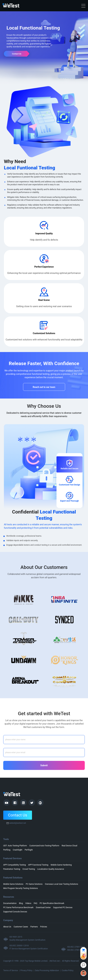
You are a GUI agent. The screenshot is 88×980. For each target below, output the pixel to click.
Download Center (43, 907)
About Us (7, 927)
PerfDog (7, 850)
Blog (21, 903)
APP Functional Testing (38, 865)
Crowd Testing (29, 869)
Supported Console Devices (15, 912)
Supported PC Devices (63, 907)
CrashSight (18, 850)
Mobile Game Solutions (13, 884)
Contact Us (18, 815)
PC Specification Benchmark (52, 903)
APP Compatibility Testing (14, 865)
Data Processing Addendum (47, 970)
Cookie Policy (68, 970)
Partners (34, 927)
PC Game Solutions (34, 884)
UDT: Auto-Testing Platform (15, 846)
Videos (28, 903)
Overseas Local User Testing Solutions (62, 884)
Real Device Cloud (69, 846)
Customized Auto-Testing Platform (44, 846)
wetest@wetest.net (18, 823)
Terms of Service (11, 970)
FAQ (36, 903)
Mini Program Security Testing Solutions (21, 888)
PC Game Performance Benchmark (18, 907)
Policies (44, 927)
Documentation (10, 903)
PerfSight (29, 850)
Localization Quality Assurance (51, 869)
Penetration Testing (12, 869)
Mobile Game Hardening (61, 865)
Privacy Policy (26, 970)
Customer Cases (21, 927)
